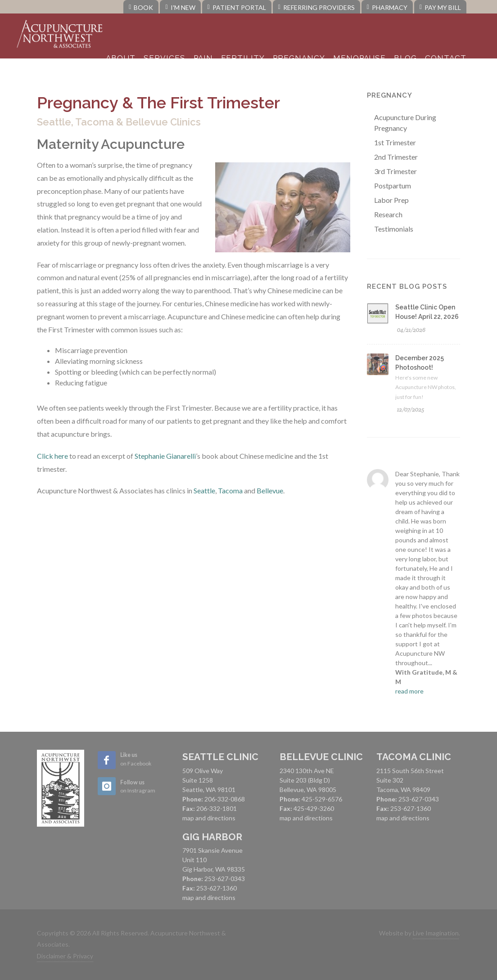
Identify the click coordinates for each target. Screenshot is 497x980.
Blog (405, 58)
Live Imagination (436, 933)
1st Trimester (395, 142)
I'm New (180, 7)
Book (141, 7)
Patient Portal (237, 7)
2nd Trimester (396, 157)
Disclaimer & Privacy (65, 956)
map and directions (209, 818)
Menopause (359, 58)
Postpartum (393, 186)
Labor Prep (391, 200)
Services (165, 58)
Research (388, 214)
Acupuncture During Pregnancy (405, 123)
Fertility (243, 58)
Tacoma (230, 490)
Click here (52, 456)
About (121, 58)
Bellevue (270, 490)
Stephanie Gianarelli (165, 456)
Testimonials (394, 229)
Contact (446, 58)
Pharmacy (387, 7)
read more (409, 691)
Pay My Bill (440, 7)
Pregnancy (299, 58)
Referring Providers (316, 7)
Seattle (204, 490)
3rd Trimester (395, 171)
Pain (203, 58)
